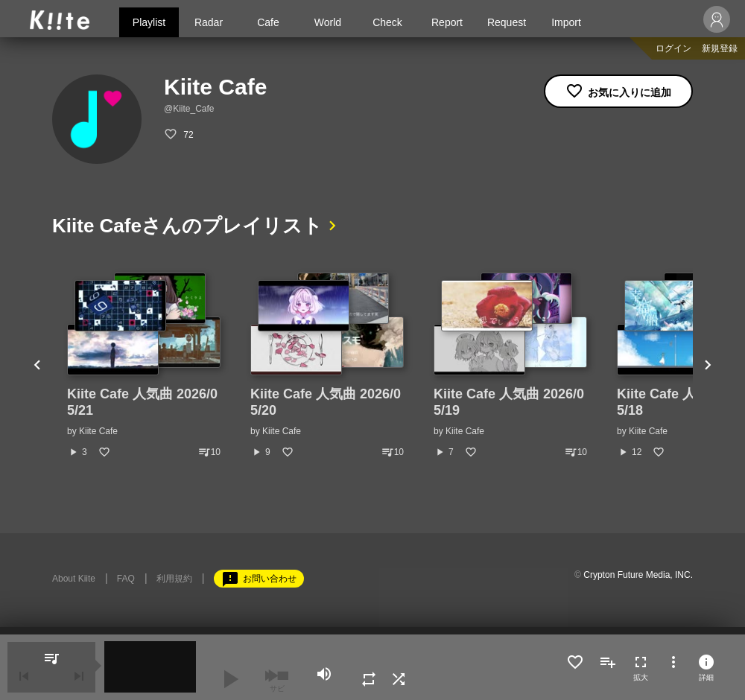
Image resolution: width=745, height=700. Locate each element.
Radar (209, 22)
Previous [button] (37, 366)
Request (507, 22)
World (328, 22)
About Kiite (74, 579)
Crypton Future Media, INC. (638, 575)
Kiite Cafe (98, 431)
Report (447, 22)
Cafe (268, 22)
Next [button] (708, 366)
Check (387, 22)
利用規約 (174, 579)
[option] (144, 366)
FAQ (126, 579)
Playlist (149, 22)
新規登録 (720, 48)
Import (566, 22)
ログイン (673, 48)
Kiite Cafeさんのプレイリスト (187, 226)
